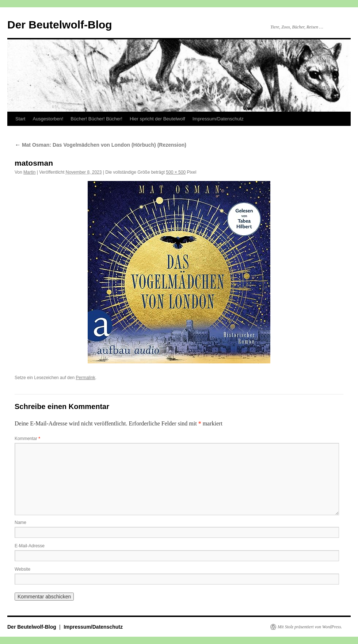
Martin (29, 172)
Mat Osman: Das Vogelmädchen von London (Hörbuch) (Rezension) (100, 145)
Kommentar (27, 439)
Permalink (85, 378)
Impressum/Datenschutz (218, 119)
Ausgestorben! (48, 119)
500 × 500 (176, 172)
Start (20, 119)
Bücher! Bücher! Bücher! (96, 119)
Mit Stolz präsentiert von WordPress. (310, 627)
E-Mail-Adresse (30, 546)
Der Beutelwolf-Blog (60, 25)
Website (22, 569)
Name (20, 522)
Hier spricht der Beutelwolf (157, 119)
